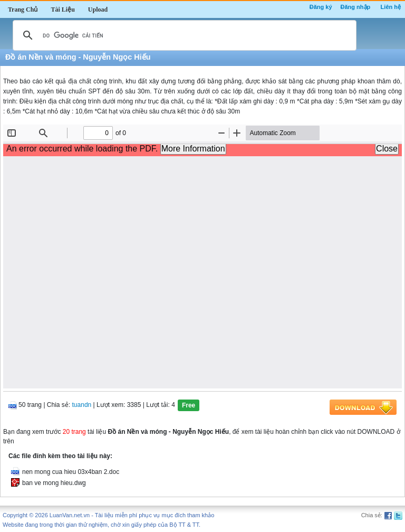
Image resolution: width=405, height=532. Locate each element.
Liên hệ (391, 7)
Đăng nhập (356, 7)
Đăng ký (321, 7)
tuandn (82, 405)
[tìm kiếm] (183, 35)
